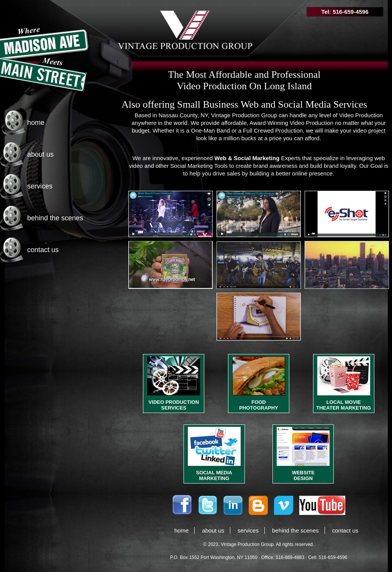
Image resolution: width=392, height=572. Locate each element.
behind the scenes (55, 218)
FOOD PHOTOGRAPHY (259, 405)
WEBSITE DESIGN (303, 475)
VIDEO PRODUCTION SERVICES (174, 405)
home (36, 123)
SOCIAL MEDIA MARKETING (214, 475)
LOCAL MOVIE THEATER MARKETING (344, 405)
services (40, 186)
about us (40, 154)
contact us (43, 250)
